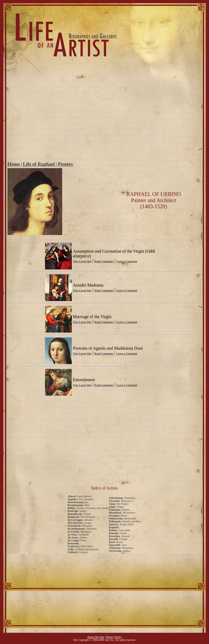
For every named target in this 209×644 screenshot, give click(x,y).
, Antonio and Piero (125, 521)
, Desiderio (82, 529)
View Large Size (82, 261)
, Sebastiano (121, 548)
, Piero (77, 540)
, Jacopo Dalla (121, 524)
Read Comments (104, 261)
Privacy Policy (114, 637)
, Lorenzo (78, 552)
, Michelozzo (122, 513)
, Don (78, 505)
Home (14, 164)
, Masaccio (120, 501)
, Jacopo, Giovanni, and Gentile (88, 508)
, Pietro (118, 516)
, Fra (78, 502)
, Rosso (116, 542)
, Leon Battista (79, 496)
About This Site (96, 637)
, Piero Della (80, 546)
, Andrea (77, 537)
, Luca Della (120, 530)
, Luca (118, 545)
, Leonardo (78, 535)
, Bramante (79, 532)
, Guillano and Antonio (83, 549)
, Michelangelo (81, 517)
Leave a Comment (127, 261)
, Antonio (80, 520)
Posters (65, 164)
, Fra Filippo (119, 504)
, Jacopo (79, 523)
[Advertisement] (105, 120)
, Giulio (118, 533)
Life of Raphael (39, 164)
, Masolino (80, 526)
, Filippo (79, 514)
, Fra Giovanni (80, 499)
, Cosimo (118, 539)
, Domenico (122, 498)
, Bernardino (123, 518)
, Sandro (77, 511)
